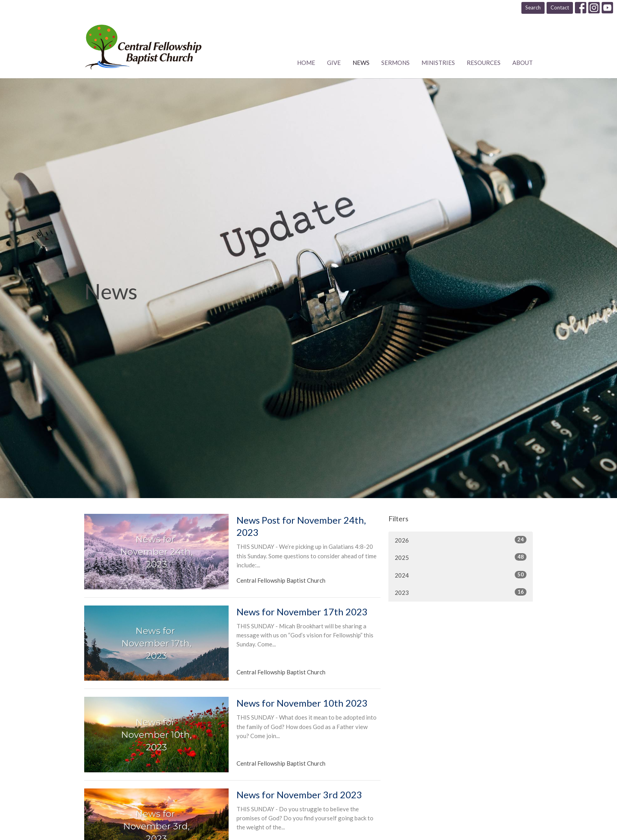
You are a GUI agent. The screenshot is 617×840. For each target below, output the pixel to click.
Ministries (438, 63)
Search (533, 7)
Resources (484, 63)
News (361, 63)
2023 (461, 592)
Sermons (395, 63)
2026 (461, 540)
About (523, 63)
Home (306, 63)
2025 (461, 557)
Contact (560, 7)
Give (334, 63)
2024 (461, 575)
